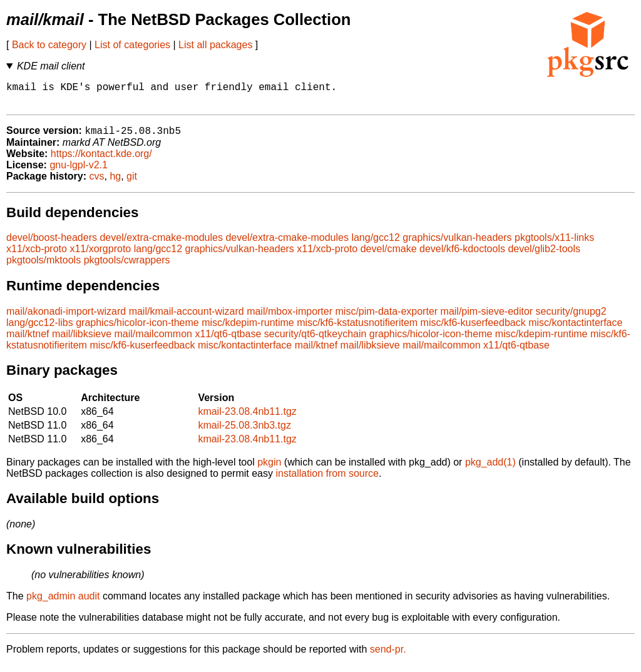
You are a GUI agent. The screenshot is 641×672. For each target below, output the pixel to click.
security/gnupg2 (571, 318)
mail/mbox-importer (290, 318)
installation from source (327, 480)
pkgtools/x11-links (554, 244)
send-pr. (388, 656)
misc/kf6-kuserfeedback (473, 329)
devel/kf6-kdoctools (462, 256)
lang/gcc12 (375, 244)
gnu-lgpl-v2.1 (79, 172)
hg (115, 183)
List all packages (215, 45)
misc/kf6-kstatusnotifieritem (357, 329)
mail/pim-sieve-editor (487, 318)
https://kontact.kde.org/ (101, 160)
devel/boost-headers (52, 244)
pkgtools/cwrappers (127, 267)
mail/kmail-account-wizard (187, 318)
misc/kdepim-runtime (248, 329)
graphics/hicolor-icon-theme (137, 329)
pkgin (269, 469)
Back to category (49, 45)
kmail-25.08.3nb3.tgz (244, 432)
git (132, 183)
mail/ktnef (28, 341)
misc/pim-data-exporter (387, 318)
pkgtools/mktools (44, 267)
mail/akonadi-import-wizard (66, 318)
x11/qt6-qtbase (228, 341)
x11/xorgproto (100, 256)
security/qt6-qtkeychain (315, 341)
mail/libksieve (82, 341)
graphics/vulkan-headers (457, 244)
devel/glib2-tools (544, 256)
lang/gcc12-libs (40, 329)
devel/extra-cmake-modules (161, 244)
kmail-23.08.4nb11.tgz (247, 418)
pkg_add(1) (490, 469)
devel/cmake (389, 256)
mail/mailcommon (153, 341)
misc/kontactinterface (575, 329)
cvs (97, 183)
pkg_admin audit (63, 603)
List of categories (132, 45)
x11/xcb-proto (37, 256)
